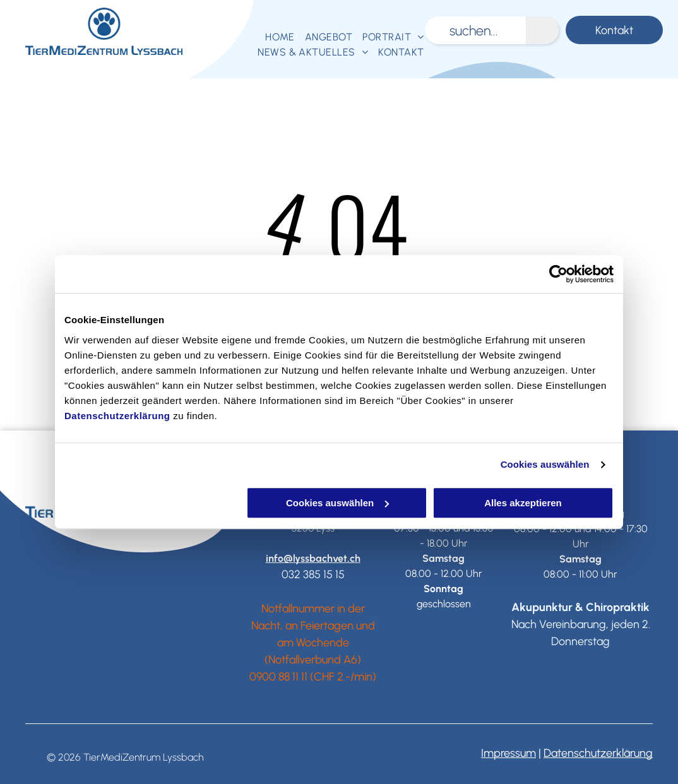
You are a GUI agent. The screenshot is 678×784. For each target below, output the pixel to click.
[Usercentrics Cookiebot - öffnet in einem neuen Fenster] (558, 274)
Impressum (508, 753)
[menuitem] (280, 37)
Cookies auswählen (545, 464)
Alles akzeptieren (523, 503)
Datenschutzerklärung (117, 416)
